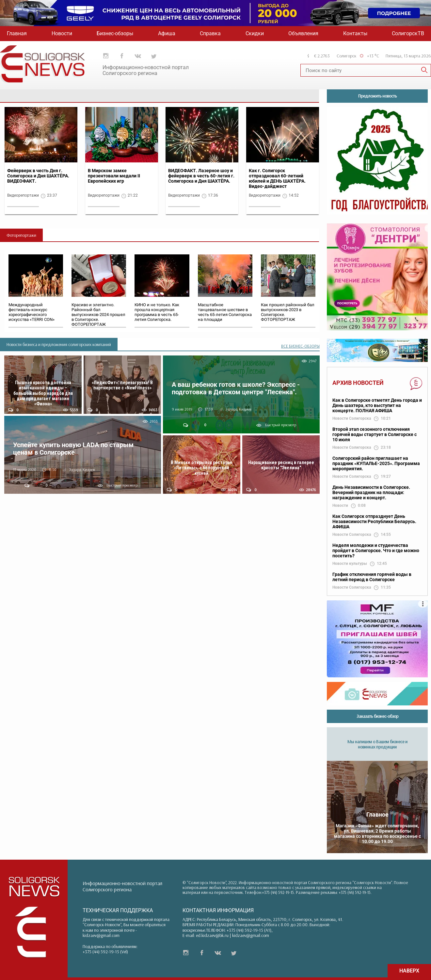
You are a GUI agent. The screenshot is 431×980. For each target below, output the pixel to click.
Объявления (303, 33)
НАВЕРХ (409, 971)
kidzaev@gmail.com (101, 935)
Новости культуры (350, 564)
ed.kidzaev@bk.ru (212, 935)
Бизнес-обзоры (115, 33)
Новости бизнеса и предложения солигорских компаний (59, 344)
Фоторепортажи (21, 235)
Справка (210, 33)
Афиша (167, 33)
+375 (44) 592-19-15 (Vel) (105, 952)
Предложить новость (377, 96)
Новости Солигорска (352, 419)
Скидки (255, 33)
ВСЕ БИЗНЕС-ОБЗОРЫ (300, 346)
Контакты (355, 33)
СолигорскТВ (408, 33)
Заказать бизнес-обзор (377, 716)
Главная (17, 33)
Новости (62, 33)
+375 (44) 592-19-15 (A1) (249, 930)
